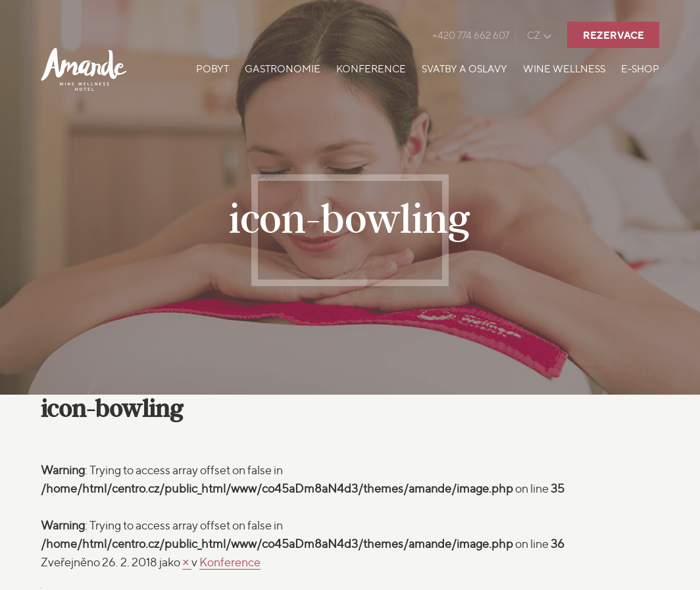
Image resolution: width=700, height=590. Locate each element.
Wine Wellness (564, 69)
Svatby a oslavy (464, 69)
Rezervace (613, 35)
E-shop (640, 69)
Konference (371, 69)
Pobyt (213, 69)
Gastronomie (283, 69)
